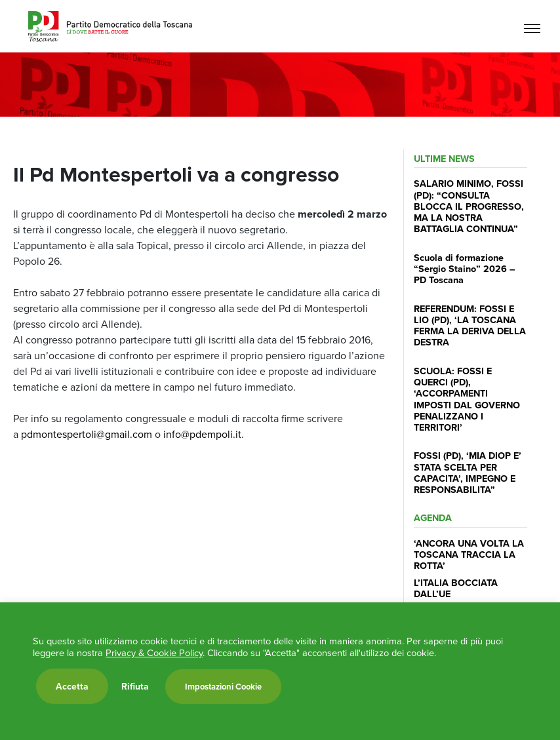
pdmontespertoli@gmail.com (85, 434)
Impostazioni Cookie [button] (223, 687)
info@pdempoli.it (201, 434)
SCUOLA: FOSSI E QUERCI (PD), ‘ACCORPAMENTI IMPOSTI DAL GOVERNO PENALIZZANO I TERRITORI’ (467, 399)
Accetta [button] (72, 686)
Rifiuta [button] (135, 686)
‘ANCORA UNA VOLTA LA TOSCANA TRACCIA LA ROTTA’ (469, 555)
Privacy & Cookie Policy (154, 653)
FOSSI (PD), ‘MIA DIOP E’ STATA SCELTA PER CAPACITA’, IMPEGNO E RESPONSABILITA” (468, 472)
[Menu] (532, 28)
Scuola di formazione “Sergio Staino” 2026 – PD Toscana (465, 269)
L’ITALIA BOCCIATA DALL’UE (456, 588)
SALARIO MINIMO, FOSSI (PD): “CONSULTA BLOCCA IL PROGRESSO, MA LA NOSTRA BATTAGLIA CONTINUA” (469, 206)
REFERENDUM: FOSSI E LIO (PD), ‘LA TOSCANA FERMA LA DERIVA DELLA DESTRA (470, 325)
